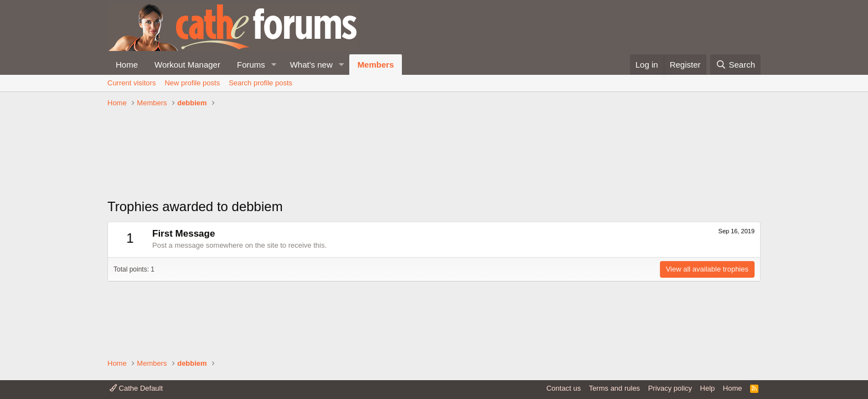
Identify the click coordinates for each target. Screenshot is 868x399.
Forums (251, 65)
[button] (274, 65)
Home (127, 65)
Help (708, 388)
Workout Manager (187, 65)
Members (376, 65)
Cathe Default (136, 388)
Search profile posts (260, 83)
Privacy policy (670, 388)
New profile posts (192, 83)
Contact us (564, 388)
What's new (311, 65)
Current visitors (131, 83)
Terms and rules (614, 388)
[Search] (735, 65)
